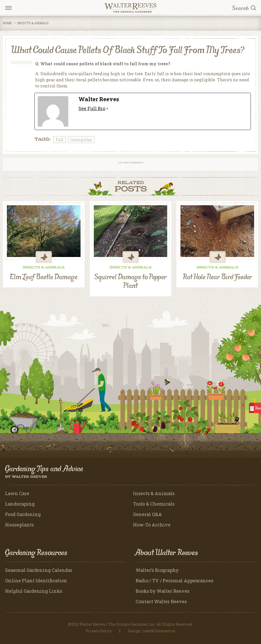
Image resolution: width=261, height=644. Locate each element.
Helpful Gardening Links (34, 591)
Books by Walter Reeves (162, 591)
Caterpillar (81, 140)
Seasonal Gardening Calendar (39, 570)
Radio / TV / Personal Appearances (174, 581)
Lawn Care (17, 493)
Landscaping (20, 504)
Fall (60, 140)
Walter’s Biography (157, 570)
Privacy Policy (99, 631)
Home (7, 23)
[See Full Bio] (107, 108)
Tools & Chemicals (154, 504)
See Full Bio (92, 108)
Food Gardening (23, 514)
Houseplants (19, 525)
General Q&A (147, 514)
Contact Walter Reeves (161, 601)
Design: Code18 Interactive (152, 631)
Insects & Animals (33, 23)
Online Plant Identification (36, 581)
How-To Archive (152, 525)
